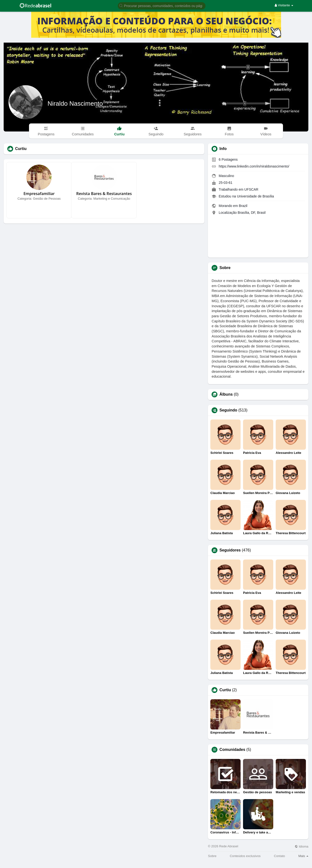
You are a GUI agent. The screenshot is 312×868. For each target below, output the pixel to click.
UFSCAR (251, 189)
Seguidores (230, 550)
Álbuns (226, 394)
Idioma (302, 846)
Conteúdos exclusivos (245, 856)
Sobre (212, 856)
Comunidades (232, 750)
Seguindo (228, 410)
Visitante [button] (284, 5)
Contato (280, 856)
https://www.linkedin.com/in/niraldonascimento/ (254, 166)
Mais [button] (303, 856)
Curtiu (225, 690)
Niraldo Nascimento (75, 103)
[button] (162, 5)
